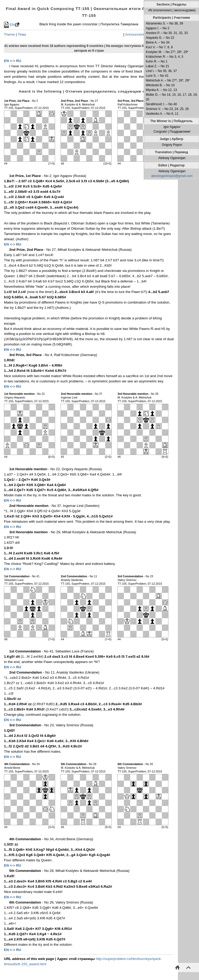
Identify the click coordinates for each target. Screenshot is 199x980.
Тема (22, 34)
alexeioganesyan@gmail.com (172, 176)
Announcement (137, 34)
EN (9, 25)
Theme (9, 34)
